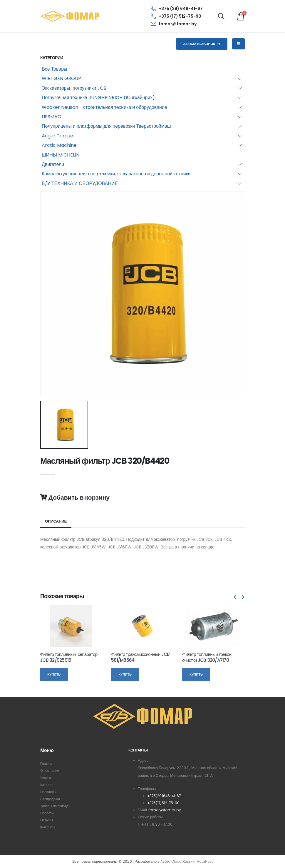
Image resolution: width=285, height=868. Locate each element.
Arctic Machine (59, 145)
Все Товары (55, 69)
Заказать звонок (202, 44)
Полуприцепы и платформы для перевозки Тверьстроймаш (106, 126)
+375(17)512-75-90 (165, 803)
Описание (57, 521)
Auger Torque (57, 136)
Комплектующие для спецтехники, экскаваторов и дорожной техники (116, 174)
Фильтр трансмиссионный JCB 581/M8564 (140, 657)
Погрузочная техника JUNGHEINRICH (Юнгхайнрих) (98, 98)
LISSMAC (51, 117)
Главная (47, 763)
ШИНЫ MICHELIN (61, 155)
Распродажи (51, 799)
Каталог (47, 785)
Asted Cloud (170, 862)
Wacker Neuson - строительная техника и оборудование (104, 107)
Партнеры (49, 792)
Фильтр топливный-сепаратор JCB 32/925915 (69, 657)
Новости (47, 813)
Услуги (46, 778)
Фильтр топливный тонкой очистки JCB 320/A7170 (207, 657)
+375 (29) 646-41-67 (177, 9)
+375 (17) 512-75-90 (176, 16)
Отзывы (47, 820)
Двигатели (53, 164)
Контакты (48, 827)
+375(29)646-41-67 (165, 796)
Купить (54, 674)
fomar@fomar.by (174, 24)
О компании (50, 770)
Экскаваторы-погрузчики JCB (74, 88)
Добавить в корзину (75, 498)
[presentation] (236, 598)
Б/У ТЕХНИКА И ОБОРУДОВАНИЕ (80, 183)
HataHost (206, 862)
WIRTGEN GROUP (61, 78)
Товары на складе (56, 806)
